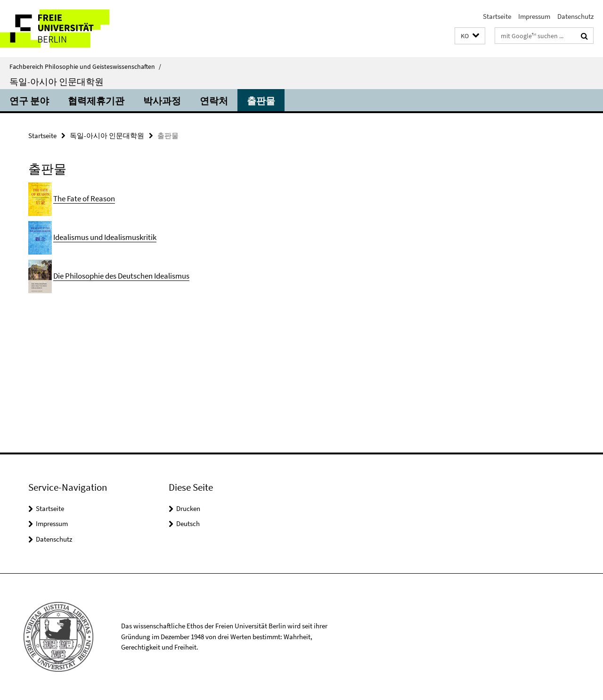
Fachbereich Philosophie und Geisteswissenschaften (85, 66)
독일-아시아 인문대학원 (57, 82)
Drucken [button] (188, 508)
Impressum (534, 16)
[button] (470, 36)
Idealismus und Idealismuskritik (105, 237)
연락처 (214, 101)
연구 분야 (29, 101)
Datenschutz (575, 16)
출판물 (261, 101)
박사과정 (162, 101)
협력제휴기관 (96, 101)
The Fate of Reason (84, 198)
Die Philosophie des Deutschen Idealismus (121, 276)
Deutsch (188, 523)
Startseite (497, 16)
